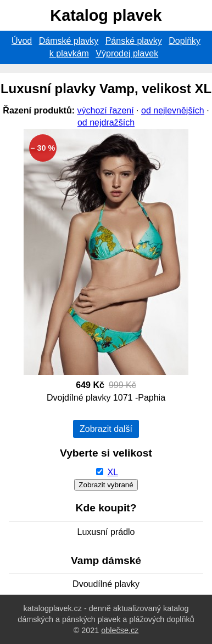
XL (113, 472)
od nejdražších (106, 122)
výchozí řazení (105, 110)
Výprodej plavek (127, 53)
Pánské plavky (134, 41)
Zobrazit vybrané (106, 485)
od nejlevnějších (173, 110)
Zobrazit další (106, 429)
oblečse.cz (120, 630)
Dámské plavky (69, 41)
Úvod (22, 41)
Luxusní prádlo (106, 532)
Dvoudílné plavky (106, 584)
